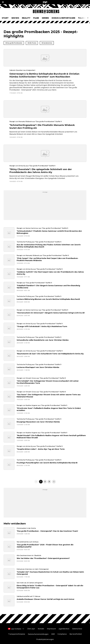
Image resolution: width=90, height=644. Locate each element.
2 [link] (45, 482)
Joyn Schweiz (16, 629)
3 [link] (49, 482)
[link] (54, 482)
